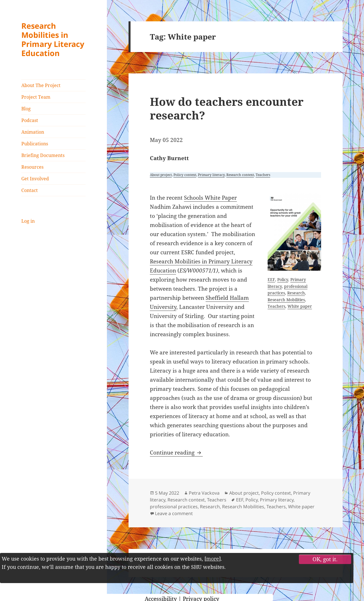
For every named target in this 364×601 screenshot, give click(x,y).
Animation (33, 132)
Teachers (263, 175)
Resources (32, 167)
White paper (300, 306)
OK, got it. (325, 559)
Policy (283, 279)
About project (161, 175)
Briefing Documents (43, 155)
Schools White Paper (210, 198)
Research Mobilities (286, 300)
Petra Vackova (204, 493)
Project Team (36, 97)
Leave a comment (174, 513)
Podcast (30, 120)
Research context (240, 175)
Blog (26, 109)
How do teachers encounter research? (227, 108)
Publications (35, 144)
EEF (271, 279)
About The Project (41, 85)
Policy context (185, 175)
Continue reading (176, 453)
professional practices (174, 507)
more (213, 559)
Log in (28, 221)
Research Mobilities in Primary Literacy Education (53, 39)
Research (296, 293)
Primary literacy (211, 175)
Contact (30, 190)
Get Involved (35, 179)
